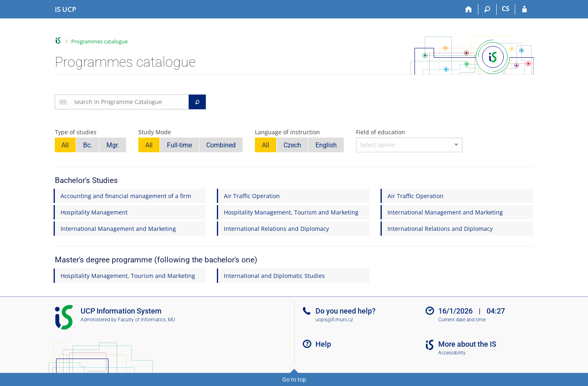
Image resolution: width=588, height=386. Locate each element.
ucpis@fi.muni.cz (334, 320)
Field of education (381, 132)
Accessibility (452, 353)
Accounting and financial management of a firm (126, 196)
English (326, 145)
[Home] (469, 9)
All (65, 145)
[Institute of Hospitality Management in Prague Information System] (65, 9)
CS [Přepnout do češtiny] (506, 9)
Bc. (88, 145)
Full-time (179, 145)
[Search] (488, 9)
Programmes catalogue (99, 41)
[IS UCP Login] (524, 9)
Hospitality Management (94, 212)
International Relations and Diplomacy (276, 229)
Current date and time (462, 320)
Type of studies (76, 132)
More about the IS (467, 344)
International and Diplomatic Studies (274, 276)
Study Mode (155, 132)
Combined (221, 145)
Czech (292, 145)
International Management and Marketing (445, 212)
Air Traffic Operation (252, 196)
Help (323, 344)
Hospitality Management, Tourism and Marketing (291, 212)
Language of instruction (287, 132)
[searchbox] (130, 102)
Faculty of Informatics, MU (146, 320)
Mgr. (113, 145)
